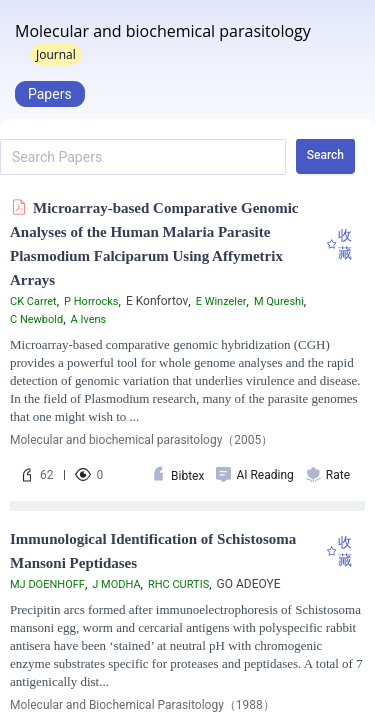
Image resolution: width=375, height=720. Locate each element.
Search (325, 155)
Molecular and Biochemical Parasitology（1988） (142, 705)
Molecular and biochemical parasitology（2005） (141, 440)
